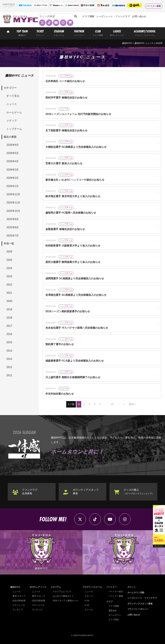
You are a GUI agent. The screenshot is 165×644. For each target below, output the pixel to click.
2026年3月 (13, 170)
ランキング (18, 610)
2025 (9, 260)
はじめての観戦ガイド (63, 596)
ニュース (12, 104)
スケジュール (19, 605)
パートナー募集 (153, 6)
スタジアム (56, 587)
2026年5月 (13, 153)
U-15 (87, 605)
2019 (9, 309)
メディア (12, 121)
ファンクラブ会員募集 (30, 492)
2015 (9, 342)
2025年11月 (13, 203)
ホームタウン (115, 615)
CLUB (98, 33)
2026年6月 (13, 145)
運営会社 (113, 611)
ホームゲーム (14, 112)
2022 (9, 285)
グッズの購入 (139, 492)
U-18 (87, 601)
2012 (9, 367)
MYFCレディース (38, 587)
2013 (9, 359)
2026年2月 (13, 178)
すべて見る (13, 96)
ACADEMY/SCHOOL (145, 33)
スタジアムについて (62, 592)
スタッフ (89, 596)
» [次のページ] (124, 404)
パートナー (112, 587)
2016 (9, 334)
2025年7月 (13, 236)
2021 (9, 293)
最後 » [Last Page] (132, 404)
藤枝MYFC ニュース (144, 43)
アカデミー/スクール (92, 587)
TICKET (40, 33)
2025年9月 (13, 219)
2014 (9, 351)
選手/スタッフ (19, 596)
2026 (9, 252)
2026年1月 (13, 186)
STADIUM (59, 33)
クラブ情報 (88, 16)
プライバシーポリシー (138, 609)
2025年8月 (13, 227)
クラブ (109, 602)
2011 (9, 375)
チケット (132, 587)
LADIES (117, 33)
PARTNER (79, 33)
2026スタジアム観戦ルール (65, 601)
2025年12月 (13, 194)
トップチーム (14, 129)
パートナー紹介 (116, 592)
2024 (9, 268)
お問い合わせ (139, 16)
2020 (9, 301)
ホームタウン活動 (136, 592)
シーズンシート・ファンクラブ (113, 16)
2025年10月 (13, 211)
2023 (9, 276)
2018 (9, 318)
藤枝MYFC (127, 43)
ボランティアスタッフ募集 (86, 492)
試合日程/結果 (19, 601)
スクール (89, 610)
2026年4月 (13, 161)
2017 (9, 326)
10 (112, 404)
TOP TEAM (22, 33)
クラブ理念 (114, 620)
